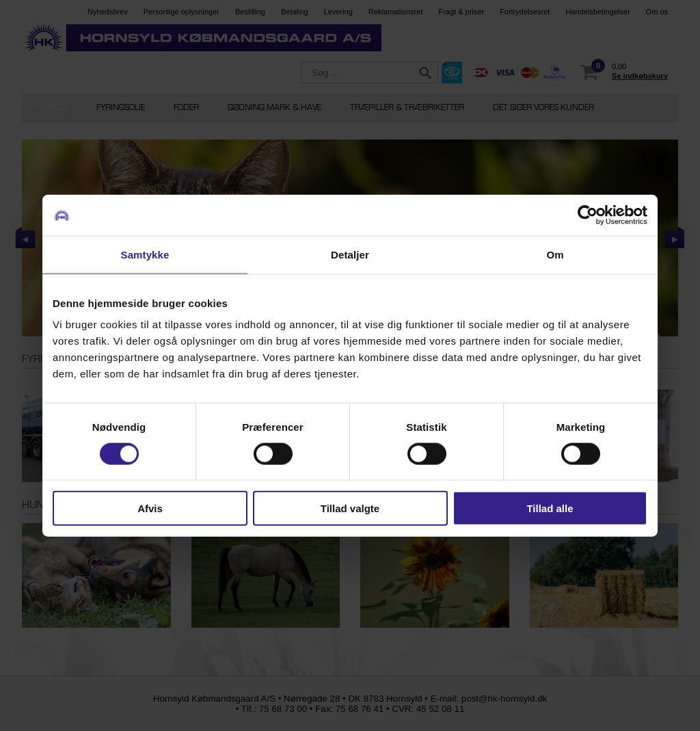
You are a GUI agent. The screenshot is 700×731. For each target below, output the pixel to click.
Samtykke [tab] (145, 254)
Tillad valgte (350, 508)
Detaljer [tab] (350, 254)
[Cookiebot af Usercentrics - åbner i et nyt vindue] (588, 215)
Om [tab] (555, 254)
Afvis (150, 508)
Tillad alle (550, 508)
